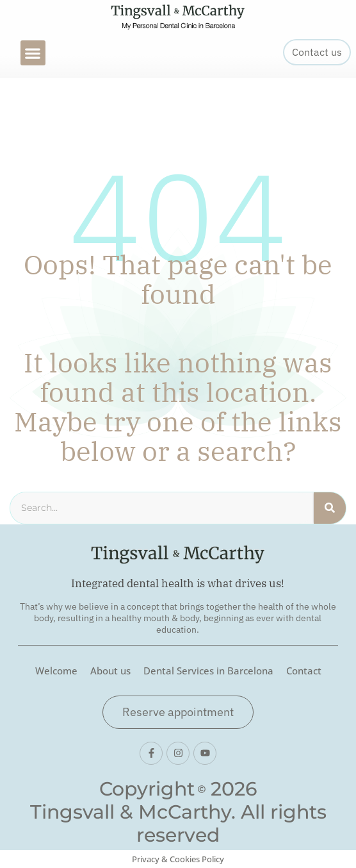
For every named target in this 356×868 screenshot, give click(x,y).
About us (110, 671)
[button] (33, 53)
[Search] (330, 508)
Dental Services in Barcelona (208, 671)
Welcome (56, 671)
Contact (304, 671)
